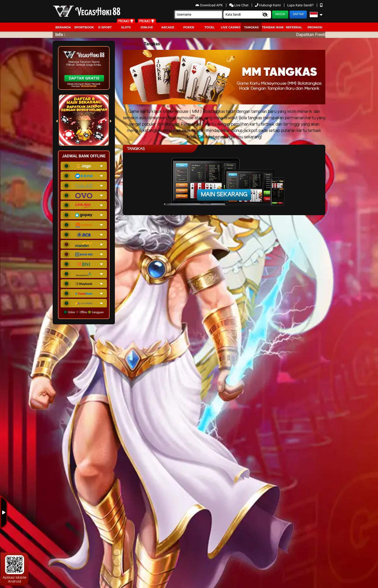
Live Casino (231, 27)
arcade (168, 27)
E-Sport (105, 27)
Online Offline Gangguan (84, 312)
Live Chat (239, 5)
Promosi (315, 27)
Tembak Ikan (273, 27)
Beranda (63, 27)
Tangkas (251, 27)
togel (210, 27)
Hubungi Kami (268, 5)
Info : (60, 35)
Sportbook (84, 27)
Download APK (210, 5)
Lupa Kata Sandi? (301, 5)
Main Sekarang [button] (224, 195)
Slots (126, 27)
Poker (189, 27)
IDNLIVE (147, 27)
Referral (294, 27)
